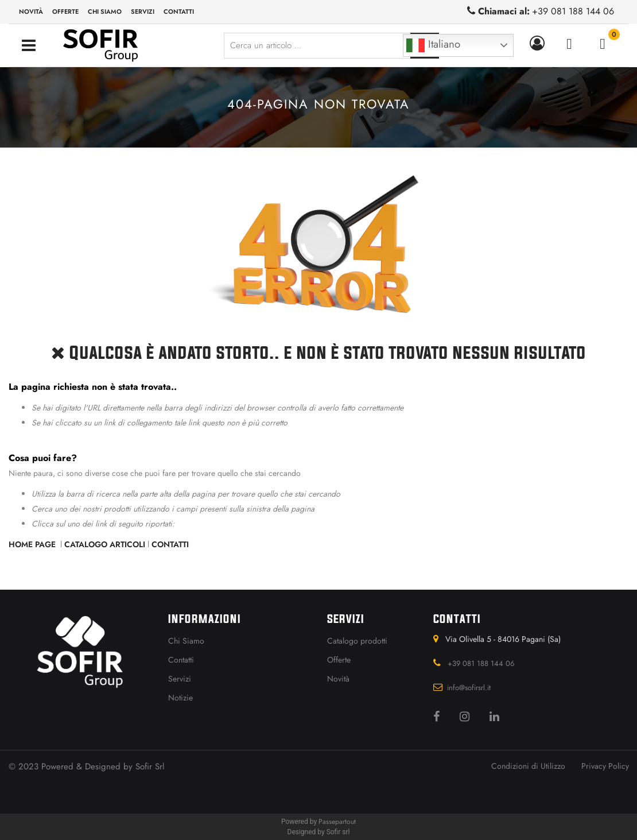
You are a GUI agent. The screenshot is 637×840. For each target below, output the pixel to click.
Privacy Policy (605, 766)
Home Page (33, 544)
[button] (539, 44)
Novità (31, 11)
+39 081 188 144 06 (573, 11)
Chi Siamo (186, 641)
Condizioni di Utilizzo (528, 766)
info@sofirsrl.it (469, 688)
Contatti (179, 11)
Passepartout (337, 822)
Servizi (143, 11)
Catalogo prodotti (357, 641)
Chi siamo (105, 11)
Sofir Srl (150, 767)
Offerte (65, 11)
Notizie (180, 698)
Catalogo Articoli (105, 544)
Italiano (433, 45)
